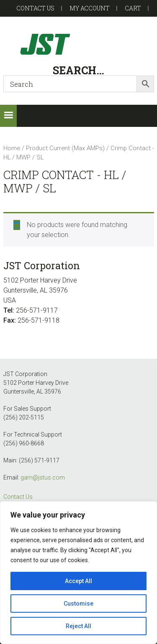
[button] (8, 116)
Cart (133, 8)
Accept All (78, 581)
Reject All (78, 626)
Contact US (35, 8)
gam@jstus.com (43, 477)
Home (12, 148)
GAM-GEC (79, 44)
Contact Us (18, 497)
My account (90, 8)
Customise (78, 604)
